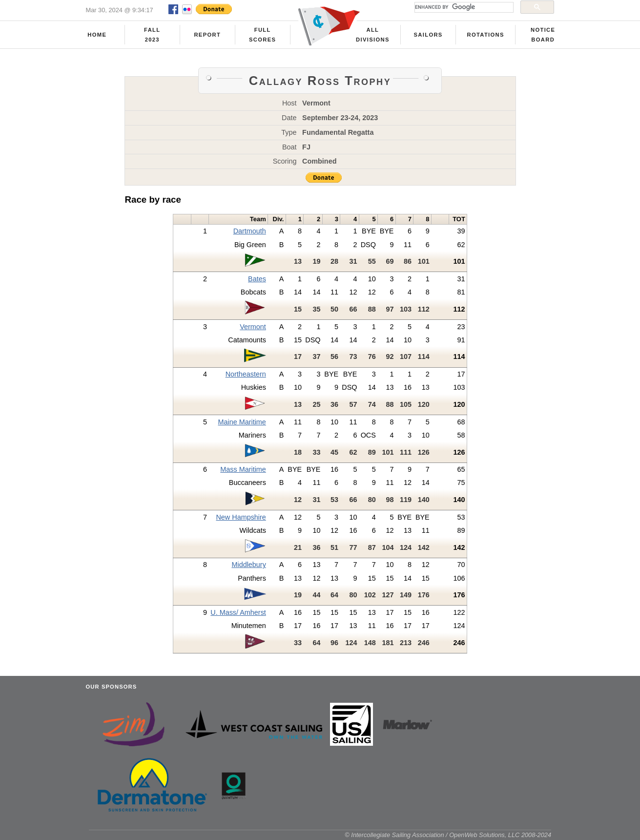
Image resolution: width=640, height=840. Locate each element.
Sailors (428, 35)
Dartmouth (250, 231)
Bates (257, 279)
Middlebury (248, 565)
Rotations (485, 35)
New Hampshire (241, 517)
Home (97, 35)
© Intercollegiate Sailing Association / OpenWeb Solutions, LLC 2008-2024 (448, 835)
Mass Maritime (243, 469)
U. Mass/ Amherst (238, 612)
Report (207, 35)
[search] (463, 7)
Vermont (253, 327)
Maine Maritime (242, 422)
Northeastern (246, 374)
